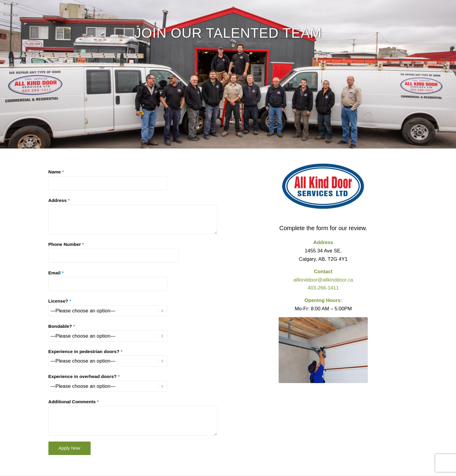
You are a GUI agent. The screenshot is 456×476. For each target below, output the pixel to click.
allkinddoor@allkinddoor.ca (323, 280)
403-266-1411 (323, 288)
